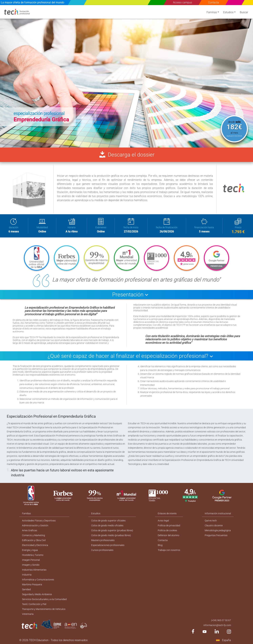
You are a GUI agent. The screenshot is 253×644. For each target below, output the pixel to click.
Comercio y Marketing (33, 535)
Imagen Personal (31, 560)
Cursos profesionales (102, 550)
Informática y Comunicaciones (38, 580)
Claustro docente (214, 525)
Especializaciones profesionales (108, 545)
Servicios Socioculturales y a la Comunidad (44, 599)
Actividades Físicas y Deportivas (39, 521)
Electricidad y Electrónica (35, 545)
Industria (27, 575)
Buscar (244, 12)
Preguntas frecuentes (216, 535)
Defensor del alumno (169, 535)
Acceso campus (183, 2)
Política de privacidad (169, 525)
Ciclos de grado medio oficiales (107, 525)
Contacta (214, 2)
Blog (160, 545)
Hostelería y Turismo (33, 555)
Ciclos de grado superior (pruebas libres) (112, 530)
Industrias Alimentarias (34, 570)
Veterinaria (28, 614)
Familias (212, 12)
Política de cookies (167, 530)
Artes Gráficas (30, 530)
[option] (126, 76)
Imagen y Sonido (31, 565)
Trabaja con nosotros (169, 550)
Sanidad (26, 589)
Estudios (228, 12)
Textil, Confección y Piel (34, 604)
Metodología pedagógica (218, 530)
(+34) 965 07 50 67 (221, 620)
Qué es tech (211, 521)
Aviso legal (163, 521)
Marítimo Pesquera (32, 584)
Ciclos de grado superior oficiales (108, 521)
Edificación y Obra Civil (34, 540)
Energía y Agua (30, 550)
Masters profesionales (103, 540)
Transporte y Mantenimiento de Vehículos (44, 609)
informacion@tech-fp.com (217, 625)
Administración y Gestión (35, 525)
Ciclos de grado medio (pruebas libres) (111, 535)
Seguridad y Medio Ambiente (37, 594)
